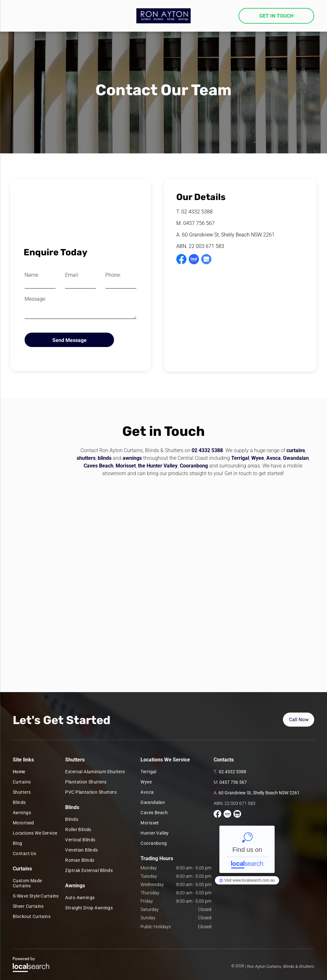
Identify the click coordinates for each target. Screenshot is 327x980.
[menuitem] (36, 772)
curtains (296, 450)
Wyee (258, 458)
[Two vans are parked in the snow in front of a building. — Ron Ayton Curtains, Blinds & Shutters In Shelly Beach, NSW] (163, 575)
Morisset (126, 466)
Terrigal (240, 458)
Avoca (274, 458)
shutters (86, 458)
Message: (35, 299)
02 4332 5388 (197, 212)
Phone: (113, 275)
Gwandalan (296, 458)
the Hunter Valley (158, 466)
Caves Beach (99, 466)
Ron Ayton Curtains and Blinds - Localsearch (247, 849)
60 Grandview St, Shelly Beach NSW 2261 (228, 235)
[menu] (14, 18)
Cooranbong (194, 466)
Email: (72, 275)
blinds (105, 458)
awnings (132, 458)
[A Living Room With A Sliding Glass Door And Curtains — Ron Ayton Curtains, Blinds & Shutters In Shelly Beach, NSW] (80, 213)
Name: (32, 275)
